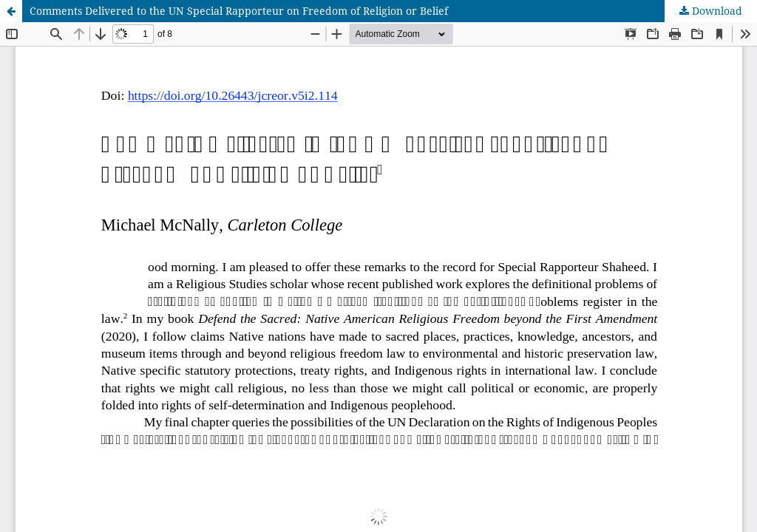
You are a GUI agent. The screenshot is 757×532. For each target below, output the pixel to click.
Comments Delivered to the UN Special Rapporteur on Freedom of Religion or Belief (239, 11)
